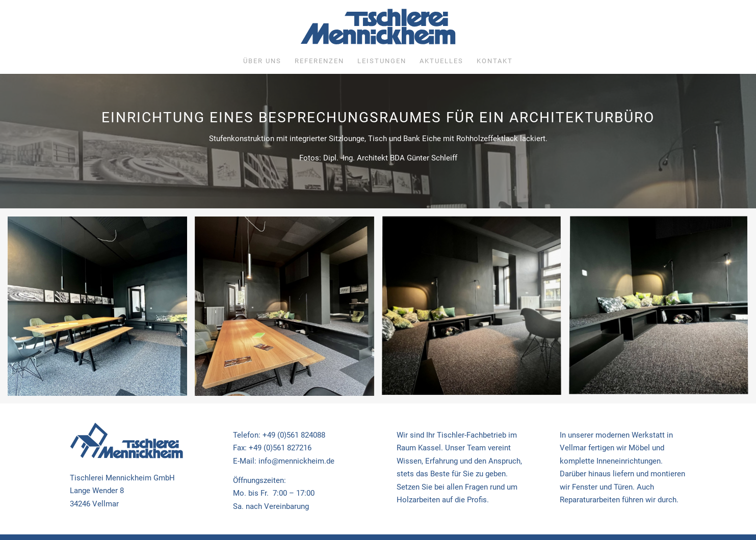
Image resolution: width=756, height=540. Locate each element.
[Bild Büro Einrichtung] (101, 310)
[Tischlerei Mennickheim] (378, 29)
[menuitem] (262, 61)
